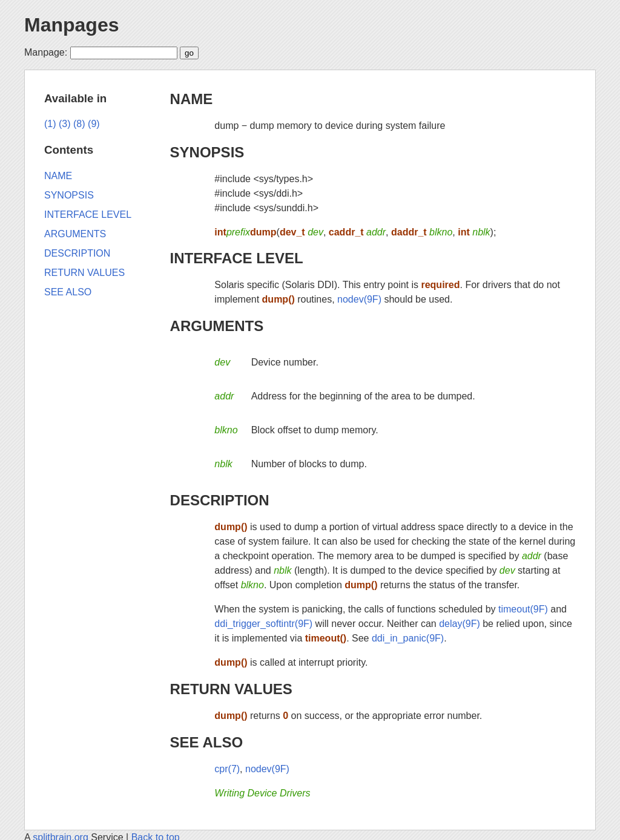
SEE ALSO (206, 742)
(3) (65, 124)
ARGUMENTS (217, 326)
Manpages (71, 25)
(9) (94, 124)
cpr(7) (227, 769)
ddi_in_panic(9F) (408, 638)
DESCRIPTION (220, 500)
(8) (79, 124)
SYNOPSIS (207, 152)
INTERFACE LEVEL (237, 258)
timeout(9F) (523, 609)
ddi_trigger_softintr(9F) (263, 624)
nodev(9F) (359, 299)
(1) (50, 124)
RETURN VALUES (231, 689)
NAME (192, 99)
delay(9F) (460, 624)
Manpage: (46, 52)
